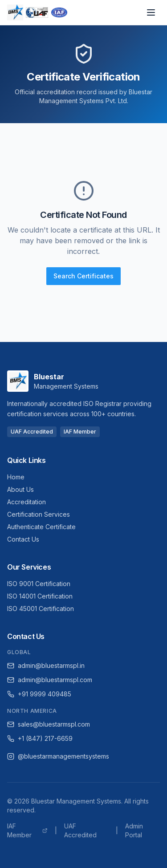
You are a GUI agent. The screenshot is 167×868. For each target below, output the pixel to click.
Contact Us (23, 539)
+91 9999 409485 (39, 694)
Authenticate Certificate (41, 527)
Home (16, 477)
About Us (20, 489)
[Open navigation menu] (151, 12)
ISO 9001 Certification (39, 584)
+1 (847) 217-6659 (40, 738)
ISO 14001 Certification (40, 596)
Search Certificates (83, 276)
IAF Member (27, 830)
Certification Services (39, 514)
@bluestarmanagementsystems (58, 756)
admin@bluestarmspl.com (50, 680)
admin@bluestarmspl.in (46, 665)
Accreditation (26, 502)
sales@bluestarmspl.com (49, 724)
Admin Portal (134, 830)
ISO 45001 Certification (41, 609)
